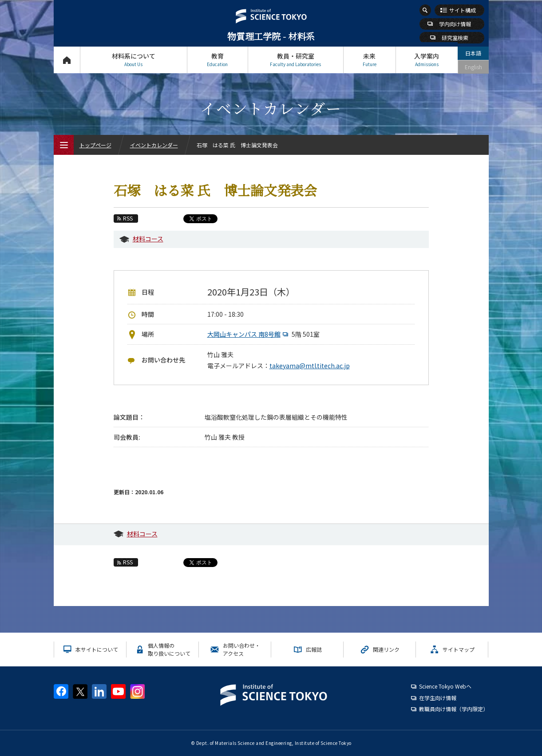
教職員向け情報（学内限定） (454, 709)
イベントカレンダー (154, 145)
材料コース (148, 239)
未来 (370, 60)
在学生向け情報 (438, 698)
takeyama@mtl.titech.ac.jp (310, 366)
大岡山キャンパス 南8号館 (249, 334)
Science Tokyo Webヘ (445, 686)
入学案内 (427, 60)
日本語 (473, 53)
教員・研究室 (296, 60)
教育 (218, 60)
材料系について (134, 60)
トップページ (67, 60)
